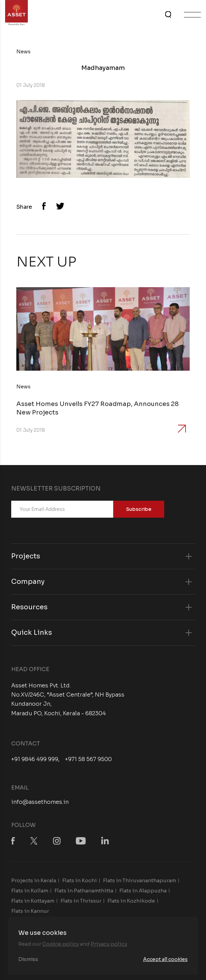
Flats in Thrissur (81, 901)
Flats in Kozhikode (131, 901)
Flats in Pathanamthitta (84, 891)
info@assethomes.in (40, 802)
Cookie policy (61, 944)
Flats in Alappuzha (143, 891)
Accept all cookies (165, 959)
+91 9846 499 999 (35, 759)
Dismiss (28, 959)
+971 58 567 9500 (88, 759)
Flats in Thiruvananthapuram (140, 880)
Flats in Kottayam (33, 901)
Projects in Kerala (34, 880)
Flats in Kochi (80, 880)
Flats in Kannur (30, 911)
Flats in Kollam (30, 891)
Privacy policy (109, 944)
